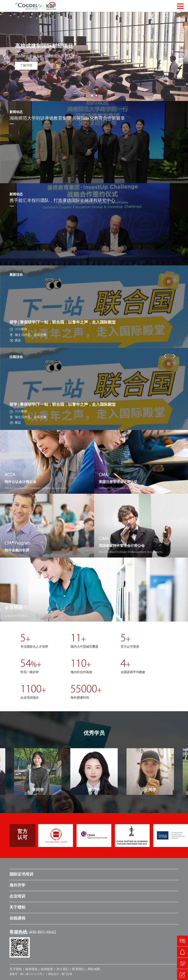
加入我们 (63, 969)
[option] (94, 307)
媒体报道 (31, 969)
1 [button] (92, 96)
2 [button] (96, 96)
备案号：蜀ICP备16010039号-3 (27, 974)
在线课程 (17, 919)
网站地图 (94, 969)
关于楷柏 (17, 908)
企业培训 (17, 897)
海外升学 (17, 886)
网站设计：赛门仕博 (60, 974)
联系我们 (78, 969)
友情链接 (47, 969)
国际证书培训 (21, 875)
